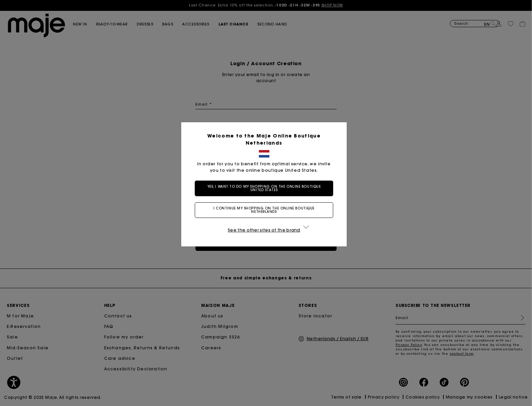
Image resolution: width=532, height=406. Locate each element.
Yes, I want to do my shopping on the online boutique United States (266, 188)
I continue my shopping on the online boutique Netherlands (266, 210)
